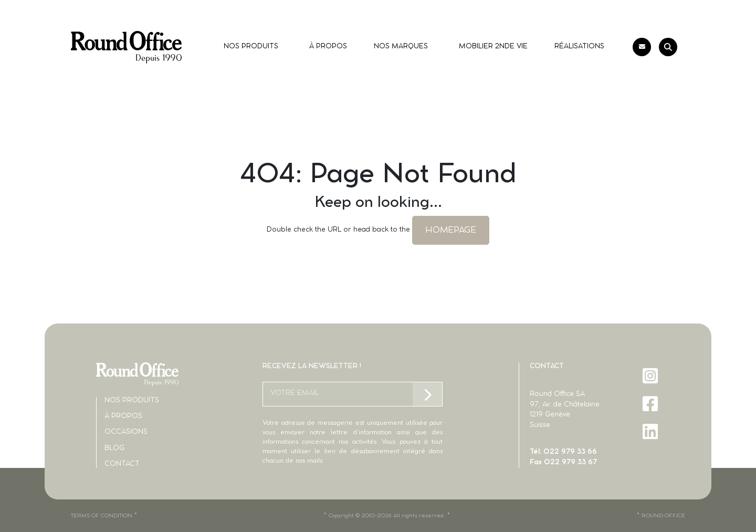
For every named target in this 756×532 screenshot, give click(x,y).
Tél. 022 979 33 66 (563, 452)
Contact (122, 464)
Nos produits (132, 400)
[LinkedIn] (651, 431)
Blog (114, 448)
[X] (651, 459)
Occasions (126, 432)
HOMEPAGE (451, 230)
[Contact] (642, 47)
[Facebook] (651, 404)
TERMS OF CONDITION (102, 516)
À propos (123, 416)
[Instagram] (651, 376)
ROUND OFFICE (663, 516)
